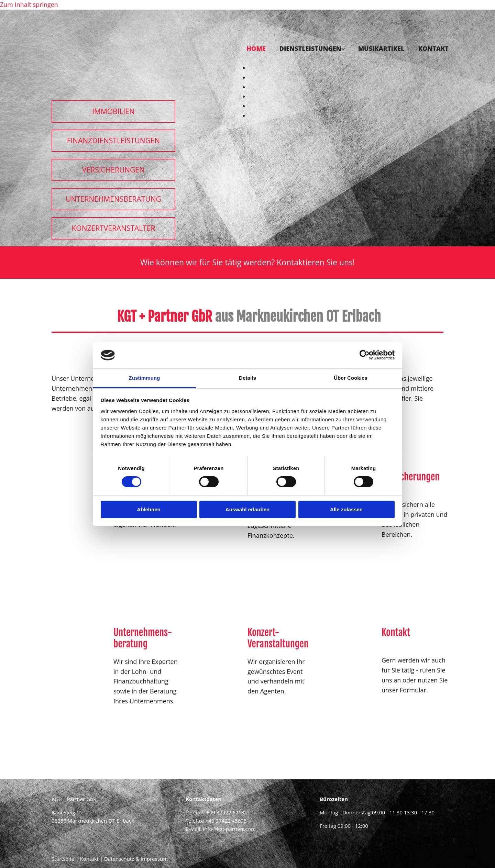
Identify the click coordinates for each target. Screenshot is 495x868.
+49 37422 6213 (225, 812)
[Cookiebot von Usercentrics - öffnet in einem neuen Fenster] (365, 355)
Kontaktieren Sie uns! (316, 262)
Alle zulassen (346, 509)
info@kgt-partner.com (229, 829)
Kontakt (433, 48)
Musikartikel (381, 48)
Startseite (63, 859)
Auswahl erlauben (247, 509)
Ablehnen (148, 509)
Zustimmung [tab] (145, 378)
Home (256, 48)
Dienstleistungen (310, 48)
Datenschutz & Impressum (136, 859)
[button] (113, 112)
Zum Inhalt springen (29, 4)
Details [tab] (247, 378)
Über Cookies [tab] (351, 378)
